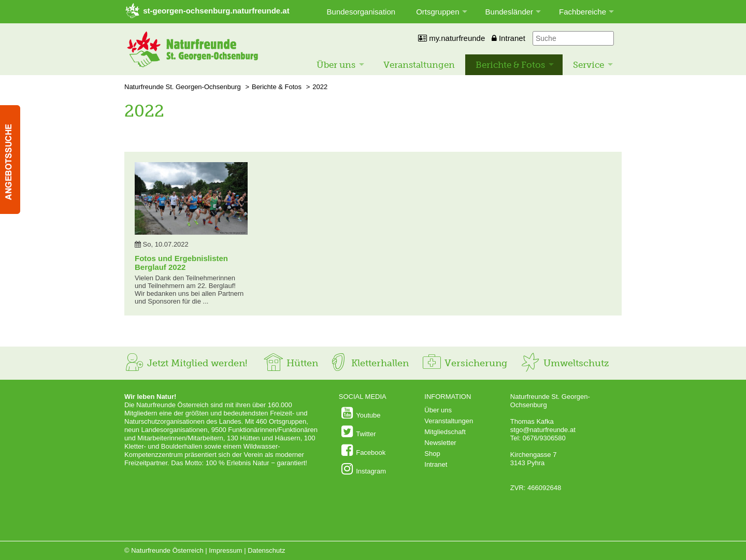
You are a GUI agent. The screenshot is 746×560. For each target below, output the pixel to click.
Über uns (336, 65)
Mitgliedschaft (445, 432)
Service (589, 65)
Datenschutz (266, 550)
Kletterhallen (368, 363)
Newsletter (440, 443)
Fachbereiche (583, 12)
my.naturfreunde (451, 38)
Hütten (291, 363)
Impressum (225, 550)
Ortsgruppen (437, 12)
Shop (432, 454)
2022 (320, 87)
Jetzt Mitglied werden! (186, 363)
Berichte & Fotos (510, 65)
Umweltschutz (564, 363)
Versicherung (464, 363)
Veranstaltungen (419, 65)
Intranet (508, 38)
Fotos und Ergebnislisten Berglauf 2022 (181, 263)
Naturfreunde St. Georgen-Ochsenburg (183, 87)
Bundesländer (510, 12)
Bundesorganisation (361, 12)
